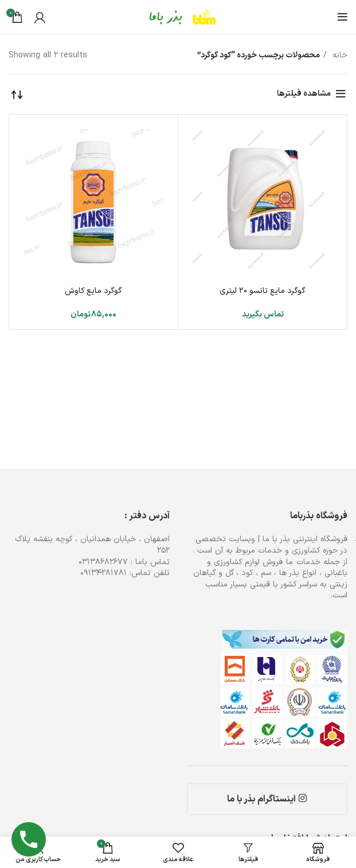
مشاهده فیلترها (304, 94)
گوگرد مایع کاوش (93, 291)
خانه (339, 55)
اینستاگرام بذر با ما (267, 799)
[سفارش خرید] (17, 94)
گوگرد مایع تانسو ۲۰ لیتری (263, 291)
